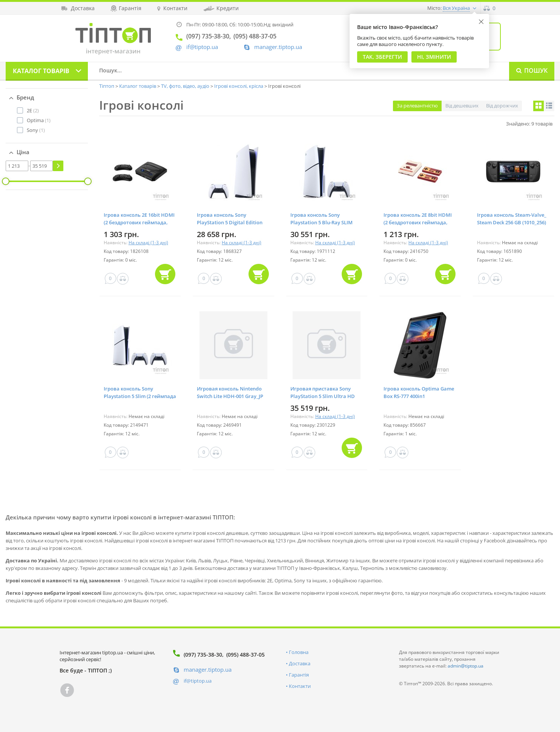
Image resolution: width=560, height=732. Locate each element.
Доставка (300, 663)
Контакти (300, 686)
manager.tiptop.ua (278, 47)
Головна (299, 652)
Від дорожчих (502, 106)
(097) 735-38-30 (203, 655)
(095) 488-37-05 (245, 655)
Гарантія (299, 675)
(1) (39, 120)
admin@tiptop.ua (466, 666)
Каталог (41, 71)
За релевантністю (417, 106)
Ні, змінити (434, 57)
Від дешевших (462, 106)
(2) (33, 110)
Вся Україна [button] (456, 8)
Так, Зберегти (382, 57)
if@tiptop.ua (198, 681)
